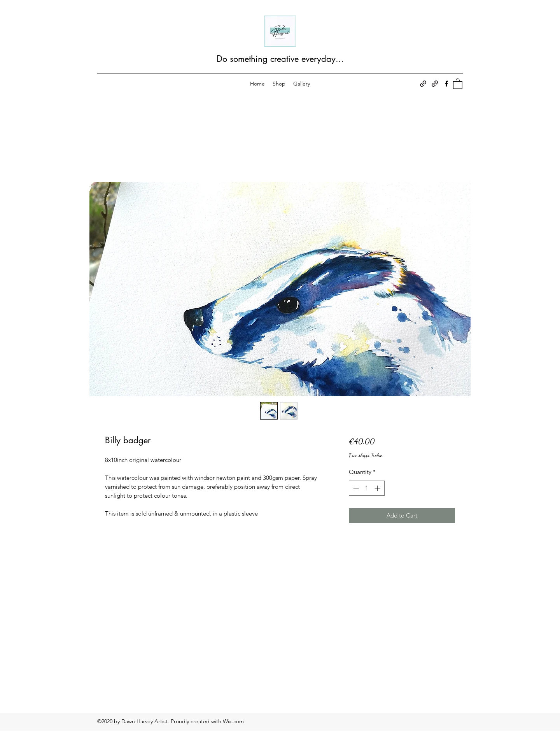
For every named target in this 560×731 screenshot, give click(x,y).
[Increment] (378, 488)
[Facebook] (446, 84)
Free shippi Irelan (366, 455)
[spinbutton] (367, 488)
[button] (458, 83)
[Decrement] (355, 488)
